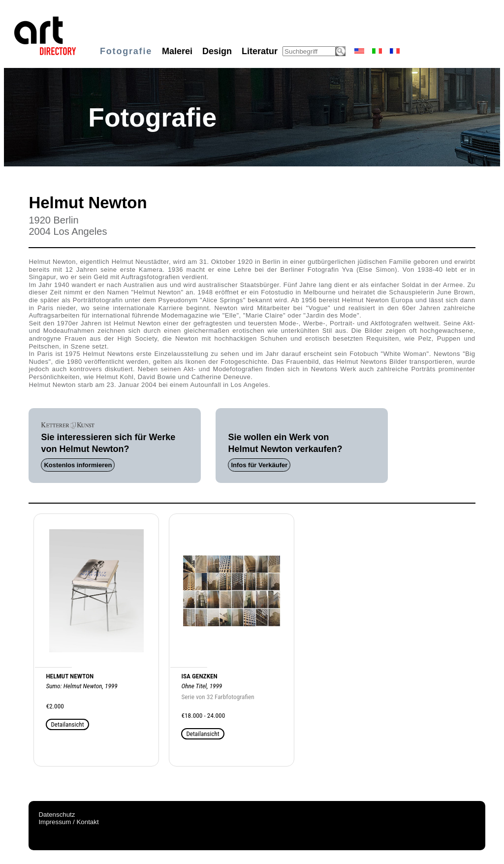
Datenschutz (57, 815)
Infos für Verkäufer (259, 465)
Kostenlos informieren (78, 465)
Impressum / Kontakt (68, 822)
